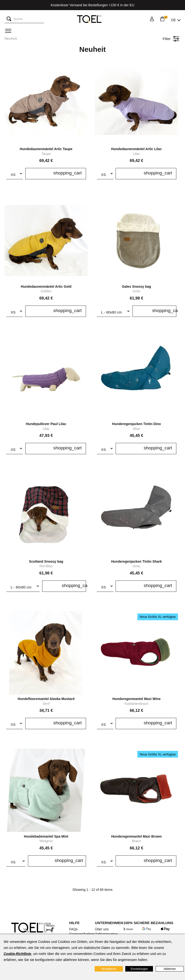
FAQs (73, 929)
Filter (171, 39)
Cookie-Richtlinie (17, 954)
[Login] (152, 20)
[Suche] (9, 19)
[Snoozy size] (114, 311)
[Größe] (15, 174)
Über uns (102, 929)
